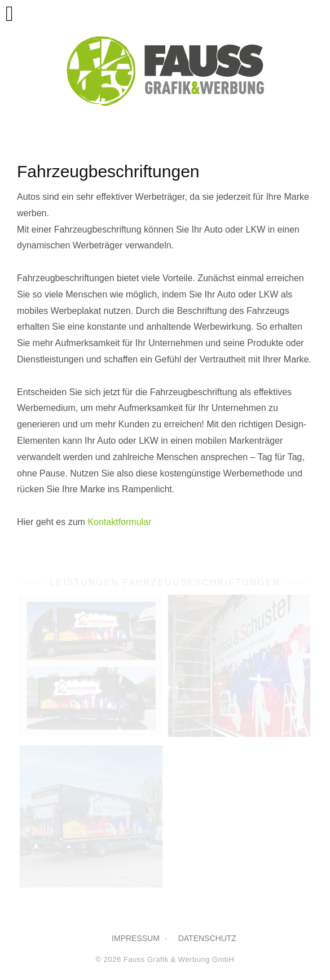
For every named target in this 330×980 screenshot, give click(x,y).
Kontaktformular (119, 522)
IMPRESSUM (136, 938)
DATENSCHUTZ (207, 938)
